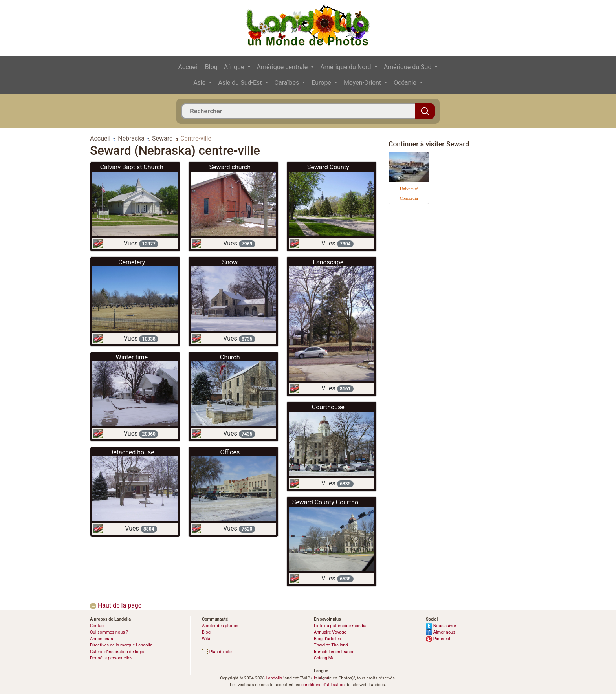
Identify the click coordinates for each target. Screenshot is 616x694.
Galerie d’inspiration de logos (118, 652)
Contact (97, 626)
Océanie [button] (406, 83)
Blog (211, 67)
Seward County (328, 167)
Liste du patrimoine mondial (341, 626)
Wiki (206, 639)
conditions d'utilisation (323, 685)
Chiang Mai (325, 658)
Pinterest (438, 639)
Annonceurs (102, 639)
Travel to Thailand (331, 645)
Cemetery (132, 262)
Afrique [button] (235, 67)
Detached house (132, 452)
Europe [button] (322, 83)
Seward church (230, 167)
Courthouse (328, 407)
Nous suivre (441, 626)
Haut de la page (116, 605)
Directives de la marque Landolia (121, 645)
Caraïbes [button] (288, 83)
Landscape (328, 262)
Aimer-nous (441, 632)
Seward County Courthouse (330, 502)
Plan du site (217, 652)
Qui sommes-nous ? (109, 632)
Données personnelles (111, 658)
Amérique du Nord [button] (346, 67)
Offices (230, 452)
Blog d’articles (327, 639)
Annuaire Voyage (330, 632)
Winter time (132, 357)
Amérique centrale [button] (283, 67)
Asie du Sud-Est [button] (241, 83)
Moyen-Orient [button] (363, 83)
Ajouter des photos (220, 626)
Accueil (189, 67)
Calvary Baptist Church (132, 167)
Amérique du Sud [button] (409, 67)
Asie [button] (200, 83)
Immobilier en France (334, 652)
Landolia (274, 678)
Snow (230, 262)
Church (230, 357)
